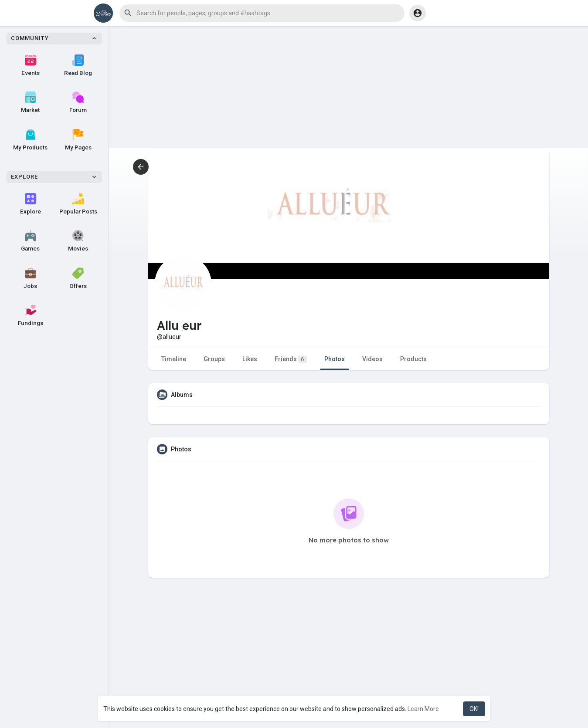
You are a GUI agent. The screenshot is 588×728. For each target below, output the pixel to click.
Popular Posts (78, 204)
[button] (262, 13)
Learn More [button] (423, 709)
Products (413, 359)
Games (30, 241)
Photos (335, 359)
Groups (214, 359)
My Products (30, 140)
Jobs (30, 278)
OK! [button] (474, 709)
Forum (78, 102)
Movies (78, 241)
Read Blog (78, 65)
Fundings (31, 315)
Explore (31, 204)
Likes (250, 359)
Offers (78, 278)
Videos (372, 359)
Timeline (174, 359)
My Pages (78, 140)
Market (30, 102)
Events (31, 65)
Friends (291, 359)
